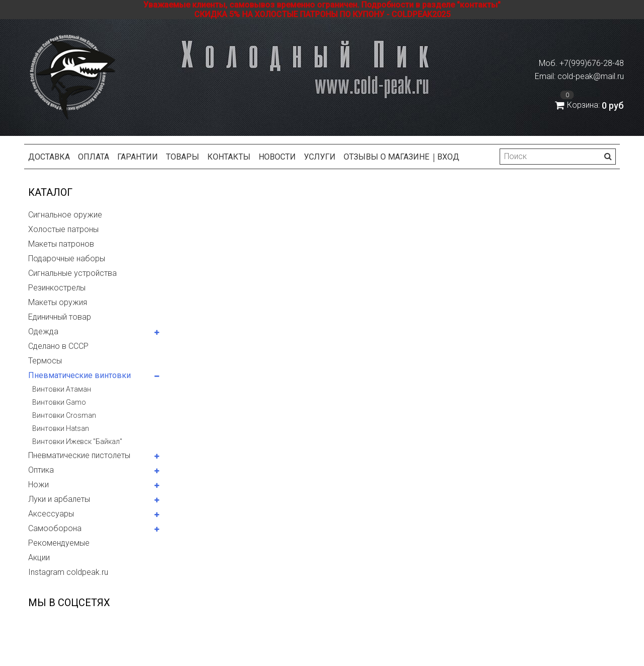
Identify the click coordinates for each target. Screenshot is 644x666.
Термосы (45, 361)
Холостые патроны (63, 229)
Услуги (320, 157)
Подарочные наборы (67, 258)
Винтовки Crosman (64, 415)
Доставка (49, 157)
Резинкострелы (57, 288)
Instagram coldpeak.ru (68, 572)
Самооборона (55, 528)
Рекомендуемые (59, 543)
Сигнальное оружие (65, 215)
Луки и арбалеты (59, 499)
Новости (277, 157)
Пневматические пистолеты (79, 455)
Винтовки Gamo (59, 402)
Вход (448, 157)
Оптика (41, 470)
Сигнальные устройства (72, 273)
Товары (183, 157)
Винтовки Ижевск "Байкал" (77, 441)
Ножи (38, 485)
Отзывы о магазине (386, 157)
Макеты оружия (58, 302)
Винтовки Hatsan (61, 428)
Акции (39, 558)
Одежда (43, 331)
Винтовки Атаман (62, 389)
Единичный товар (60, 317)
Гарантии (138, 157)
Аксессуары (51, 514)
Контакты (229, 157)
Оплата (94, 157)
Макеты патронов (61, 244)
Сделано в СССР (58, 346)
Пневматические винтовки (79, 375)
